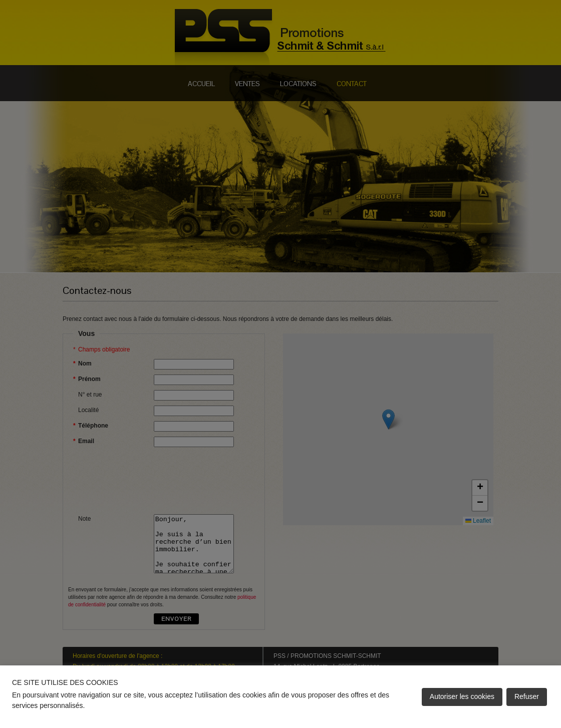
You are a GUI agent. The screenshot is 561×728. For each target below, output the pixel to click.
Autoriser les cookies (462, 696)
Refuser (527, 696)
